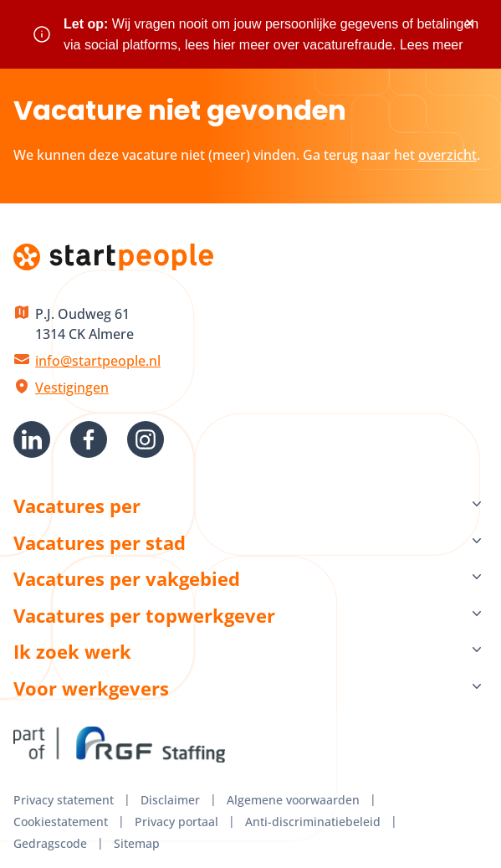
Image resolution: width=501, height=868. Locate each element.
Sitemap (137, 843)
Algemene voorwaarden (293, 800)
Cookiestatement (61, 822)
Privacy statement (64, 800)
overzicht (447, 155)
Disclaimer (170, 800)
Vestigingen (72, 388)
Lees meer (432, 45)
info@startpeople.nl (98, 361)
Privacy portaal (176, 822)
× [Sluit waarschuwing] (470, 23)
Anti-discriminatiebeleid (313, 822)
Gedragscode (50, 843)
